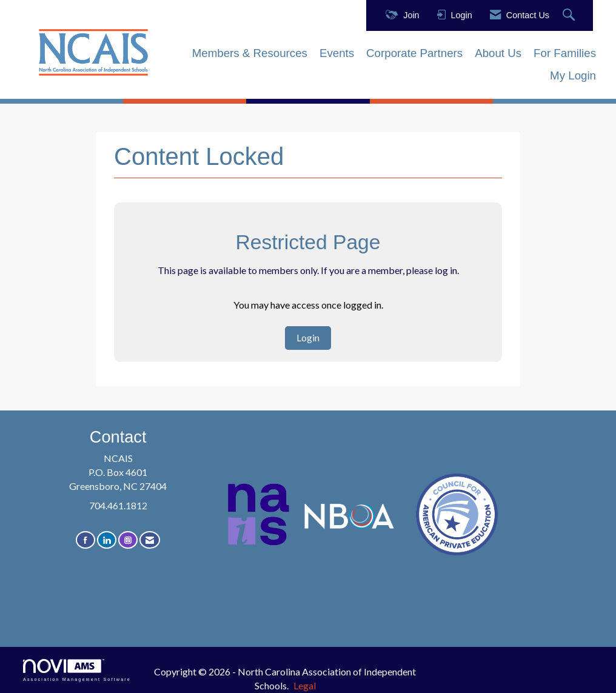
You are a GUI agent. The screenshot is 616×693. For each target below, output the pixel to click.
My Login (573, 75)
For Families (565, 53)
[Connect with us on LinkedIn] (107, 540)
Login (308, 337)
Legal (305, 685)
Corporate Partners (414, 53)
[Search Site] (570, 15)
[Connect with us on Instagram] (128, 540)
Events (337, 53)
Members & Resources (250, 53)
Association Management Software (77, 670)
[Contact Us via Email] (150, 540)
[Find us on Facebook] (85, 540)
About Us (498, 53)
